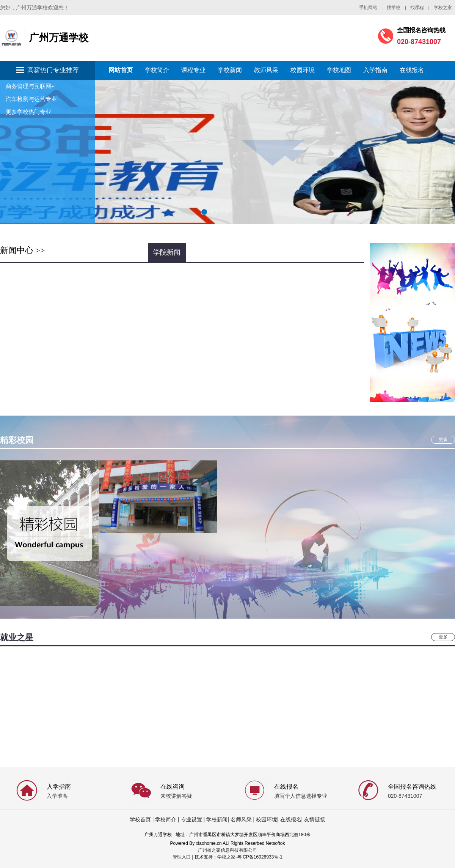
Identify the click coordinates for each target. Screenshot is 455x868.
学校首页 (140, 819)
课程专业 (193, 70)
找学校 (394, 8)
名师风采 (241, 819)
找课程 (417, 8)
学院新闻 (167, 252)
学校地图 (339, 70)
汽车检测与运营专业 (31, 99)
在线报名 (412, 70)
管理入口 (182, 857)
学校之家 (443, 8)
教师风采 (266, 70)
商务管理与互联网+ (30, 86)
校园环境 (303, 70)
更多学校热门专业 (28, 112)
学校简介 (157, 70)
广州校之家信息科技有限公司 (227, 850)
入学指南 (375, 70)
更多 (443, 440)
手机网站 (368, 8)
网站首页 (121, 70)
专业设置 (191, 819)
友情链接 (315, 819)
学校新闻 (230, 70)
